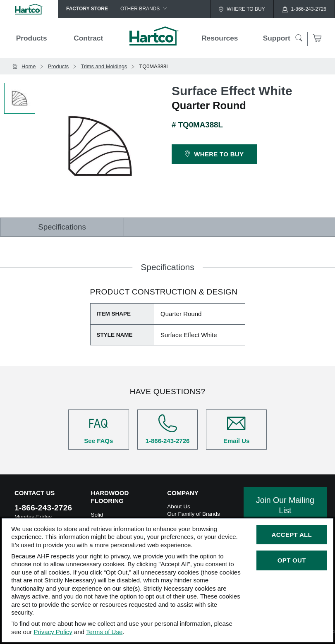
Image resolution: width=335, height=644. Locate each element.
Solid (97, 515)
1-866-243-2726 (168, 429)
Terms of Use (104, 632)
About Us (179, 506)
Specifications (62, 227)
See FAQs (99, 429)
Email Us (236, 429)
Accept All (292, 535)
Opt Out (292, 560)
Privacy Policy (53, 632)
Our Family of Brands (194, 514)
